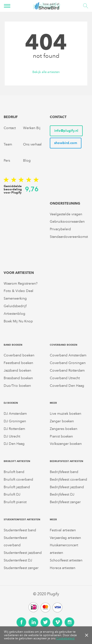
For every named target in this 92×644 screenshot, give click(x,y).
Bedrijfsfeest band (64, 472)
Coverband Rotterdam (67, 371)
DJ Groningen (15, 421)
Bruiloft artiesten (17, 461)
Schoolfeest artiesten (66, 560)
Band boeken (13, 345)
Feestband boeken (18, 363)
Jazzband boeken (17, 371)
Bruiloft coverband (18, 480)
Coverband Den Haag (67, 386)
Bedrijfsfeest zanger (65, 502)
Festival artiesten (63, 530)
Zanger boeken (62, 421)
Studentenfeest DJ (18, 560)
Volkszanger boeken (66, 444)
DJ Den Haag (14, 444)
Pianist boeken (61, 436)
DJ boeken (11, 403)
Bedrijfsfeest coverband (68, 480)
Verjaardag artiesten (65, 538)
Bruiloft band (14, 472)
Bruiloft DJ (12, 494)
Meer (53, 403)
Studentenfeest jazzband (23, 553)
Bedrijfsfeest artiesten (66, 461)
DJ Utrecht (12, 436)
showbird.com (66, 143)
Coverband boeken (19, 355)
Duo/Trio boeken (17, 386)
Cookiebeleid (65, 638)
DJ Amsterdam (15, 414)
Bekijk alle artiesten (46, 72)
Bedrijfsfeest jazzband (67, 487)
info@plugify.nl (66, 131)
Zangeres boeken (64, 429)
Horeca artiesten (63, 568)
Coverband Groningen (68, 363)
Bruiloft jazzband (17, 487)
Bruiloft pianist (15, 502)
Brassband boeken (18, 378)
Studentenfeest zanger (21, 568)
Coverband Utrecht (65, 378)
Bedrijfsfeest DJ (62, 494)
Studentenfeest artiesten (22, 519)
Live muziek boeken (66, 414)
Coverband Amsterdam (68, 355)
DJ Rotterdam (14, 429)
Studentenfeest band (20, 530)
